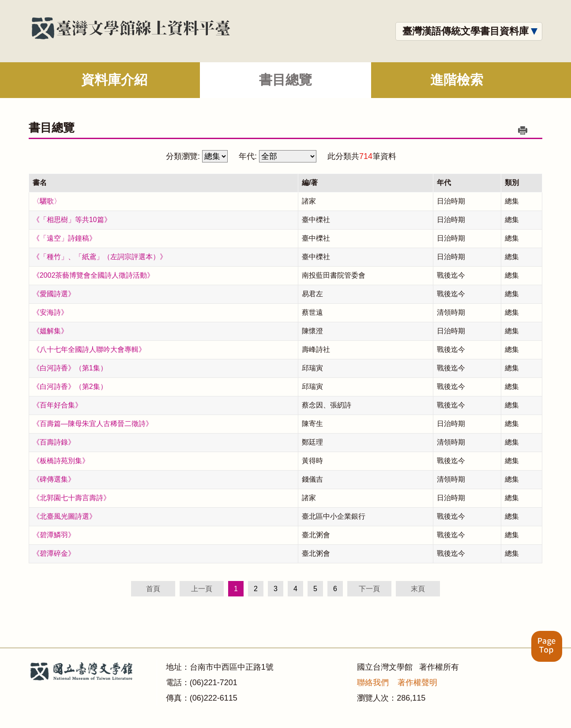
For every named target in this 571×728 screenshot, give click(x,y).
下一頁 (369, 589)
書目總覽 (285, 80)
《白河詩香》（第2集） (70, 387)
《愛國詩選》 (54, 294)
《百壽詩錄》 (54, 442)
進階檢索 (457, 80)
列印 (522, 130)
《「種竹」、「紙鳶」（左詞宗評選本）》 (100, 257)
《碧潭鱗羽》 (54, 535)
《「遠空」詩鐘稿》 (64, 238)
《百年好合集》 (57, 405)
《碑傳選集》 (54, 479)
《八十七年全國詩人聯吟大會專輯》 (89, 349)
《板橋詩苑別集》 (61, 461)
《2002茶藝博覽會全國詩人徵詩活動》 (94, 275)
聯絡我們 (373, 683)
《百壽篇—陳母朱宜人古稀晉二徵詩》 (93, 424)
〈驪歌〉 (47, 201)
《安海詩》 (50, 312)
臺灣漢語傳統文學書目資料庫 (466, 31)
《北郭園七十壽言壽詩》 (71, 498)
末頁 (418, 589)
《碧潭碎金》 (54, 553)
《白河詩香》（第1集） (70, 368)
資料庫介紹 (114, 80)
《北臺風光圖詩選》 (64, 516)
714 (366, 156)
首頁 (153, 589)
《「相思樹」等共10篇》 (72, 220)
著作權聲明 (417, 683)
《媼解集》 (50, 331)
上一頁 (202, 589)
